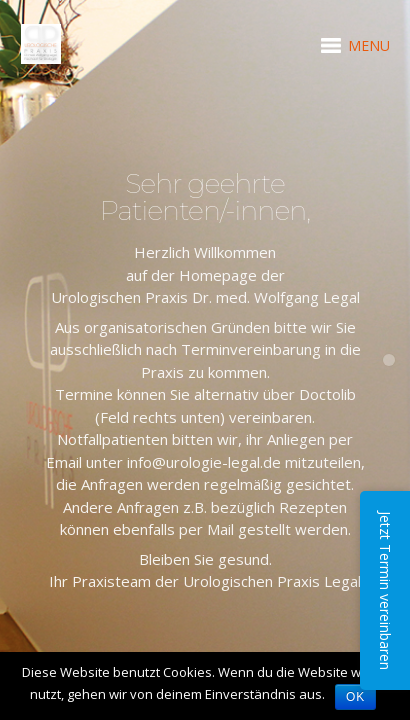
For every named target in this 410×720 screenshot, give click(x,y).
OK (355, 697)
